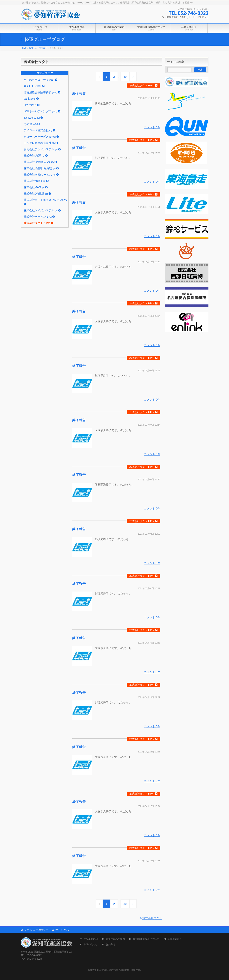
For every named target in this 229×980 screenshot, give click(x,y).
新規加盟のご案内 (115, 939)
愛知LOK (34, 86)
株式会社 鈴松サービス (41, 175)
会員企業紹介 (174, 939)
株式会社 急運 (36, 156)
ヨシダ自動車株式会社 (41, 143)
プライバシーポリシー (36, 930)
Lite (32, 105)
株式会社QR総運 (37, 194)
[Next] (133, 77)
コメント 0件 (152, 127)
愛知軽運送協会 (110, 970)
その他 (32, 124)
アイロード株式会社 (39, 130)
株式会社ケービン (39, 217)
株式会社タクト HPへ (143, 86)
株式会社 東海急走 (40, 162)
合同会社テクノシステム (42, 149)
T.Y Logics (33, 118)
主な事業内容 (91, 939)
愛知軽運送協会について (146, 939)
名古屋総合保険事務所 (42, 92)
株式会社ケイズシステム (42, 210)
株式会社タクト (39, 223)
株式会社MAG (36, 187)
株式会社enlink (36, 181)
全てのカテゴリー (41, 80)
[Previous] (99, 77)
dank (31, 99)
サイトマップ (63, 930)
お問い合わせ (91, 945)
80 (125, 77)
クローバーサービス (41, 137)
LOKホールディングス (42, 111)
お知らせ (111, 945)
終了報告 (79, 93)
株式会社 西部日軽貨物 (41, 168)
